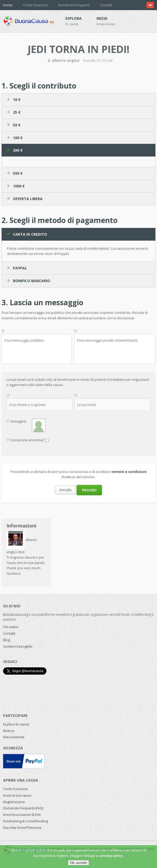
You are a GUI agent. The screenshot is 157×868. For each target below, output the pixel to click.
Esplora (74, 18)
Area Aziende (14, 737)
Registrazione (14, 802)
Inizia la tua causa (17, 795)
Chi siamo (11, 627)
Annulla (65, 490)
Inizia (102, 18)
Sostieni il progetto (18, 646)
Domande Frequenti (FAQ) (23, 808)
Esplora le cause (16, 724)
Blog (6, 640)
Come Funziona (35, 5)
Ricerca (9, 731)
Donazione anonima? (28, 440)
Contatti (106, 5)
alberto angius (63, 60)
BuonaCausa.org (15, 614)
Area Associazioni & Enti (22, 815)
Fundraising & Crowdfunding (25, 821)
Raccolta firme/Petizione (22, 828)
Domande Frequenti (74, 5)
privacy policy (111, 856)
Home (8, 5)
